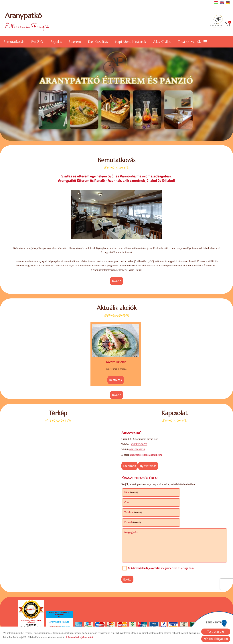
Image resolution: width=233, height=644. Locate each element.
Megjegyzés (132, 511)
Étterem (75, 41)
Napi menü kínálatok (131, 41)
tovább (117, 281)
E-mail (186, 501)
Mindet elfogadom (216, 639)
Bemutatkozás (14, 41)
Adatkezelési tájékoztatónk (79, 637)
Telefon (134, 501)
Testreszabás (216, 632)
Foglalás (56, 41)
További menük (192, 41)
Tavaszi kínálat (116, 361)
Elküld (128, 558)
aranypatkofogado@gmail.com (147, 454)
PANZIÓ (37, 41)
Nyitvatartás (149, 465)
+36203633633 (138, 449)
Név (132, 491)
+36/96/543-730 (140, 443)
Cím (180, 491)
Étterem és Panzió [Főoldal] (27, 21)
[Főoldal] (217, 21)
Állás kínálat (162, 41)
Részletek (116, 379)
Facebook (130, 465)
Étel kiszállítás (98, 41)
